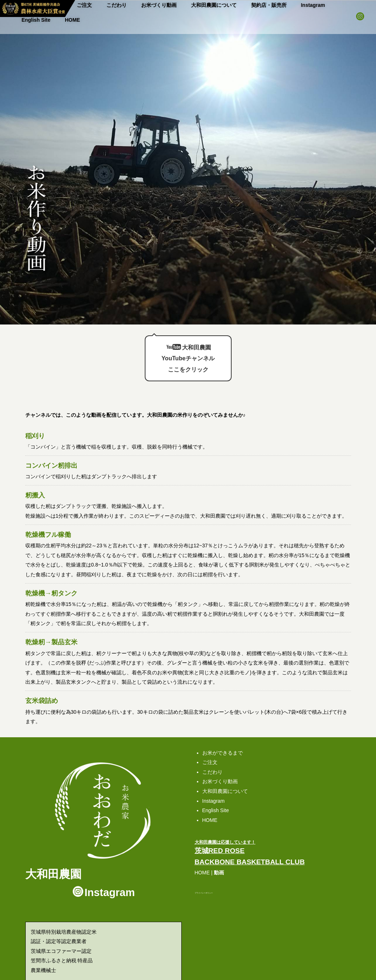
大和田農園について (185, 4)
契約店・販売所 (231, 4)
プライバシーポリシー (204, 882)
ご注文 (210, 751)
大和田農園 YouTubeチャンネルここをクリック (188, 341)
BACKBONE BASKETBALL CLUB (250, 851)
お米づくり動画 (139, 4)
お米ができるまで (223, 741)
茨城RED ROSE (220, 839)
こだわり (102, 4)
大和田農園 (53, 863)
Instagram (269, 4)
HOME (336, 4)
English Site (305, 4)
